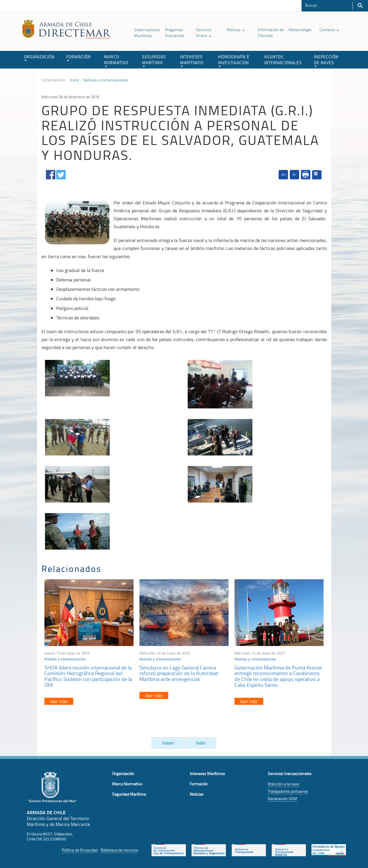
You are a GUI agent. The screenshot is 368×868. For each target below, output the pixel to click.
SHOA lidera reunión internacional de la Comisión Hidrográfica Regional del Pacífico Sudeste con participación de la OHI (88, 676)
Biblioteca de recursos (119, 850)
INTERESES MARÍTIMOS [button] (192, 60)
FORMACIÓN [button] (78, 57)
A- (295, 175)
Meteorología (300, 30)
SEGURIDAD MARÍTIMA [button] (154, 60)
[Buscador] (327, 5)
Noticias (236, 30)
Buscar (360, 6)
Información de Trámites (271, 32)
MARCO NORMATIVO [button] (116, 60)
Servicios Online (204, 32)
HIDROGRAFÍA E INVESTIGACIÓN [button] (234, 60)
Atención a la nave (283, 784)
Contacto (329, 30)
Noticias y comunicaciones (106, 80)
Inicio (74, 80)
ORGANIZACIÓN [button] (39, 57)
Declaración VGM (282, 798)
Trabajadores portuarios (288, 791)
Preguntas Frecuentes (175, 32)
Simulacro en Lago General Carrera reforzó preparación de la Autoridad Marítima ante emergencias (179, 673)
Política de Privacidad (80, 850)
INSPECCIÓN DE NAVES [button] (326, 60)
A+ (284, 175)
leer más (59, 701)
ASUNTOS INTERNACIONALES (283, 60)
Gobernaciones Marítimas (147, 32)
